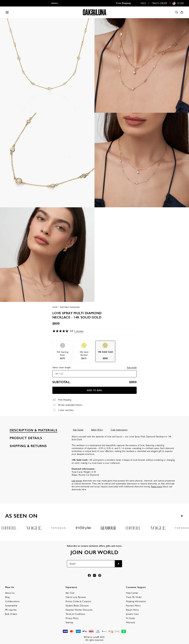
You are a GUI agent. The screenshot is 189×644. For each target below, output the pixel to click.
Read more (157, 486)
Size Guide (78, 430)
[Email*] (91, 564)
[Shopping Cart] (182, 12)
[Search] (177, 12)
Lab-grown (77, 481)
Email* (73, 564)
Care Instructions (119, 430)
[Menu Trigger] (7, 12)
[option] (63, 351)
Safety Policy (97, 430)
